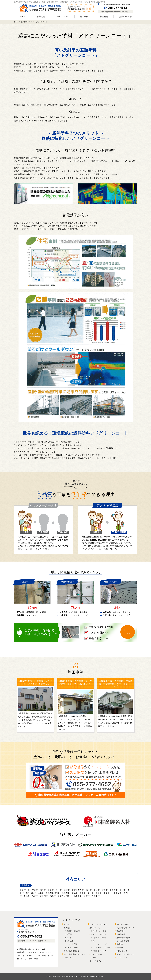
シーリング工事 (71, 944)
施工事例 (84, 17)
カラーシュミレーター (98, 924)
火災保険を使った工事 (125, 928)
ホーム (23, 17)
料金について (63, 17)
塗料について (95, 928)
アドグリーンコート (99, 938)
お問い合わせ (125, 17)
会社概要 (104, 17)
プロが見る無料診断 (72, 951)
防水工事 (68, 934)
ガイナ (93, 941)
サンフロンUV (96, 954)
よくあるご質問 (123, 941)
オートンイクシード (97, 961)
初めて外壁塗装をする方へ (74, 954)
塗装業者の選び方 (124, 938)
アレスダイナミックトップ (101, 948)
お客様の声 (121, 934)
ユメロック (95, 958)
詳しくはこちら (128, 632)
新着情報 (120, 944)
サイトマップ (122, 958)
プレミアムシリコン (99, 934)
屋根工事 (68, 938)
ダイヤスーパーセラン (99, 931)
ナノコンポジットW (98, 951)
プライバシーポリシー (125, 954)
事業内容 (41, 17)
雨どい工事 (69, 941)
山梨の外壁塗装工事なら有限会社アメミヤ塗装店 (67, 976)
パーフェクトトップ (99, 944)
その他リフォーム (72, 948)
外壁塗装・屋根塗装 (73, 931)
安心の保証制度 (123, 924)
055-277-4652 (115, 8)
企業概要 (120, 948)
